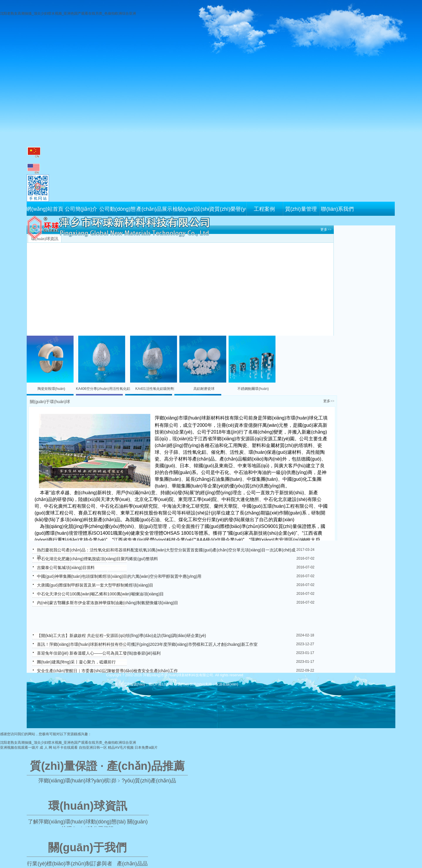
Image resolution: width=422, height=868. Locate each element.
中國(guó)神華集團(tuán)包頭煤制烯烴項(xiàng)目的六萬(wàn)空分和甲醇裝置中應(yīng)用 (119, 576)
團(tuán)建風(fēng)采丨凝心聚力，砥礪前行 (76, 662)
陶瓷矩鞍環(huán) (51, 389)
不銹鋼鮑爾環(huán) (253, 389)
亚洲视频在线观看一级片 (19, 748)
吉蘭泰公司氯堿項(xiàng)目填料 (66, 568)
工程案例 (264, 209)
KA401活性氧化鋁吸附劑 (155, 389)
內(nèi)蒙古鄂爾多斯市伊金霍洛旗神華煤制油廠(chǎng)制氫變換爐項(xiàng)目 (108, 603)
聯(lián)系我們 (337, 209)
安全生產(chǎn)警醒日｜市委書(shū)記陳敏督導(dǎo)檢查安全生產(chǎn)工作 (107, 671)
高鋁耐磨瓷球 (204, 389)
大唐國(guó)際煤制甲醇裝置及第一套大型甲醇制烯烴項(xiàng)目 (95, 585)
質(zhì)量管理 (301, 209)
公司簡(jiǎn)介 (81, 209)
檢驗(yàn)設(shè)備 (191, 209)
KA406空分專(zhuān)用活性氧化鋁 (103, 389)
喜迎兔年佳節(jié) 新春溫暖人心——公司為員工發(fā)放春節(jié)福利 (99, 653)
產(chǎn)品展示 (154, 209)
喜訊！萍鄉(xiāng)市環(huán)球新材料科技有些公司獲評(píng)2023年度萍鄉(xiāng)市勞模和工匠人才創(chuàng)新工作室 (147, 644)
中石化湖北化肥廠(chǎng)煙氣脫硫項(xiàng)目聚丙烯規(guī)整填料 (97, 559)
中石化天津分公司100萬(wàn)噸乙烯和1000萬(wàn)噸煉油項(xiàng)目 (100, 594)
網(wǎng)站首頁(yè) (44, 209)
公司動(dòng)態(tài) (118, 209)
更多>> (326, 230)
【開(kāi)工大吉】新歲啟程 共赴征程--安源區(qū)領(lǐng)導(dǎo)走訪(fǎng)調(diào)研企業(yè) (121, 636)
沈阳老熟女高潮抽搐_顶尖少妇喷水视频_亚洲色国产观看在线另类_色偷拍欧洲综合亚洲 (68, 13)
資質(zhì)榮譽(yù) (228, 209)
